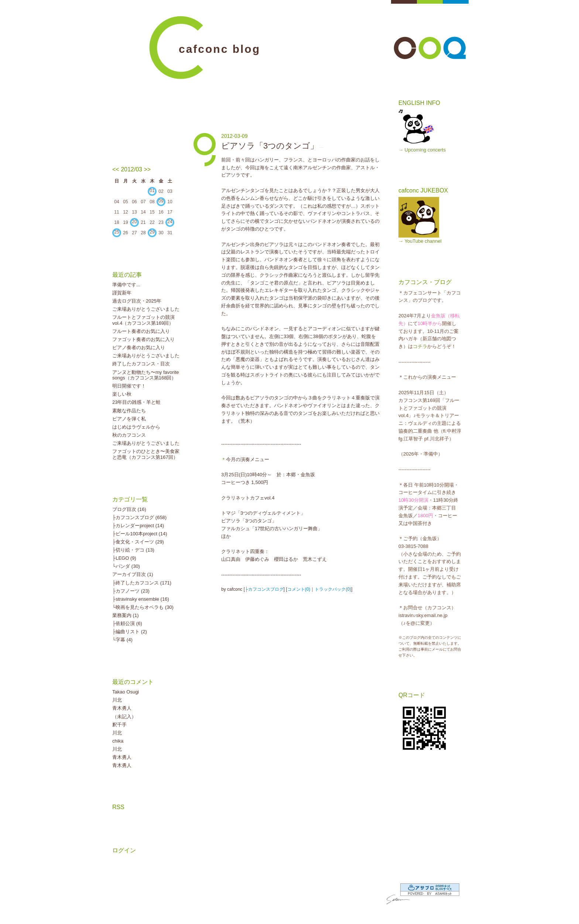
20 (134, 222)
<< (116, 169)
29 (152, 232)
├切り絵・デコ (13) (133, 550)
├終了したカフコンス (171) (142, 583)
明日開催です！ (129, 386)
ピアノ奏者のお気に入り (139, 347)
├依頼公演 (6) (127, 623)
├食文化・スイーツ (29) (138, 542)
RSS (118, 807)
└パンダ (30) (126, 566)
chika (118, 741)
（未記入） (124, 717)
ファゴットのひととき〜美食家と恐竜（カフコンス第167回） (146, 454)
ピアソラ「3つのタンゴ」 (270, 146)
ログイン (124, 850)
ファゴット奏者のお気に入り (143, 339)
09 (161, 201)
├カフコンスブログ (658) (139, 517)
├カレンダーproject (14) (138, 526)
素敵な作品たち (129, 411)
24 (170, 222)
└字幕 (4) (122, 640)
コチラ (420, 346)
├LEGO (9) (124, 558)
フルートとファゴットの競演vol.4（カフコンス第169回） (143, 320)
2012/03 (131, 169)
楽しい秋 (122, 394)
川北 (117, 700)
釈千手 (119, 725)
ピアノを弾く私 (129, 419)
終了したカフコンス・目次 (141, 364)
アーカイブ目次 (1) (133, 574)
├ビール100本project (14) (140, 534)
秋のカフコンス (129, 435)
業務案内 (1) (126, 615)
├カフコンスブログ (264, 589)
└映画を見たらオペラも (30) (143, 607)
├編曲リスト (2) (130, 632)
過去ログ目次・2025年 (137, 301)
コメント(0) (299, 589)
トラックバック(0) (333, 589)
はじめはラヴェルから (136, 427)
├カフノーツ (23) (131, 591)
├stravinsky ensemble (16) (141, 599)
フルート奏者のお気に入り (141, 331)
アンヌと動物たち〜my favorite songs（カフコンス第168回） (146, 375)
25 (117, 232)
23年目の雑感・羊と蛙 (136, 402)
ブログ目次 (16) (129, 509)
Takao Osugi (126, 692)
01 (152, 191)
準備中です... (126, 285)
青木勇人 (122, 708)
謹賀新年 (122, 293)
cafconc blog (220, 49)
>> (147, 169)
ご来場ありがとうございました (146, 309)
